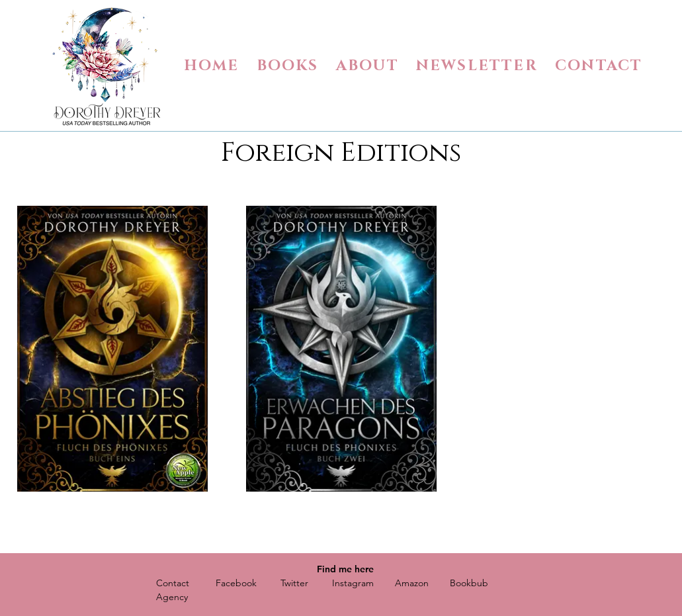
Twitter (294, 583)
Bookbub (469, 583)
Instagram (353, 583)
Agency (172, 597)
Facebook (236, 583)
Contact (173, 583)
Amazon (412, 583)
